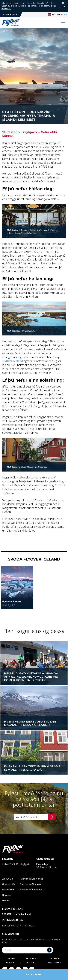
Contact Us (9, 877)
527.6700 (7, 906)
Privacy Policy (31, 953)
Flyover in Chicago (30, 877)
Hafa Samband (23, 906)
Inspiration (8, 882)
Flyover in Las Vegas (31, 871)
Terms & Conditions (54, 953)
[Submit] (49, 943)
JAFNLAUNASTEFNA (12, 912)
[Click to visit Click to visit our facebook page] (5, 962)
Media (6, 893)
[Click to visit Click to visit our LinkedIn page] (32, 962)
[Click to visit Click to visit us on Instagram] (12, 962)
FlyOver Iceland (13, 353)
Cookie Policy (11, 953)
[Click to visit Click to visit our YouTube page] (25, 962)
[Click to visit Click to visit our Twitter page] (18, 962)
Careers (7, 887)
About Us (8, 871)
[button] (55, 7)
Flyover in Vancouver (32, 882)
